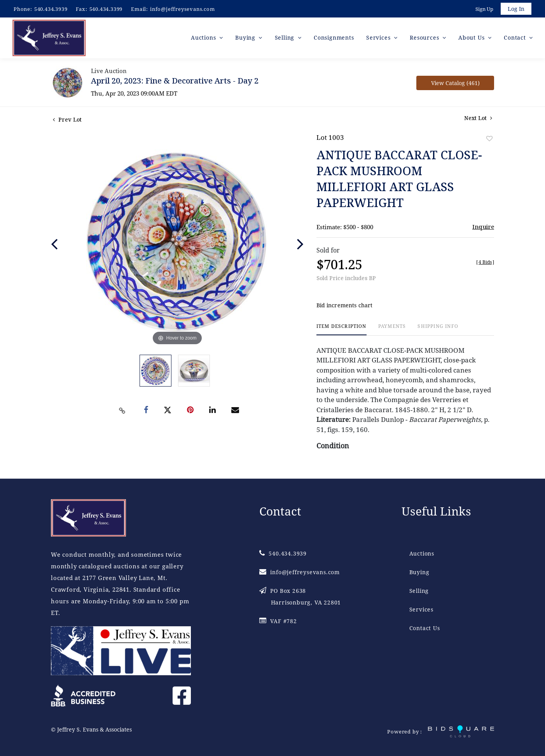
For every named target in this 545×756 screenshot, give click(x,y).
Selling (419, 591)
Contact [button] (516, 39)
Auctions (422, 553)
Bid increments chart (345, 307)
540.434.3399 (106, 9)
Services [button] (379, 39)
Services (421, 609)
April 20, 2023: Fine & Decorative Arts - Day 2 (175, 82)
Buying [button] (246, 39)
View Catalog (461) (455, 84)
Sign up (484, 9)
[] (485, 263)
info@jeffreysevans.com (183, 9)
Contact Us (425, 628)
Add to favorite (489, 140)
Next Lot (478, 119)
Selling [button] (286, 39)
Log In (516, 9)
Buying (419, 572)
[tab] (341, 331)
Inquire (483, 228)
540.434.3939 (51, 9)
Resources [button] (425, 39)
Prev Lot (67, 121)
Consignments (334, 39)
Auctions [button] (204, 39)
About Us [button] (472, 39)
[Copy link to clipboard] (122, 412)
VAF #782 (278, 621)
